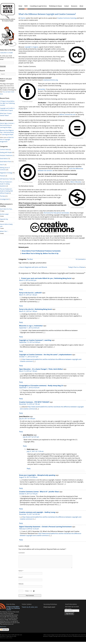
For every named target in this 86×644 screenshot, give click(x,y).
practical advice (41, 263)
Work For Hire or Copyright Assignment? (7, 140)
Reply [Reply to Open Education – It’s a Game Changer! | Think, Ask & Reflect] (21, 382)
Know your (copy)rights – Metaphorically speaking (37, 475)
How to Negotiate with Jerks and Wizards (33, 267)
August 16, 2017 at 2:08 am (28, 477)
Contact (67, 6)
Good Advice (4, 159)
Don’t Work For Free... (6, 209)
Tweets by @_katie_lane (30, 609)
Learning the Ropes (6, 127)
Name (21, 573)
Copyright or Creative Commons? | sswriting (35, 340)
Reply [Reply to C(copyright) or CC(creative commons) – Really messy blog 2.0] (21, 399)
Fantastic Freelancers (6, 155)
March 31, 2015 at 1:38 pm (28, 311)
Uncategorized (4, 199)
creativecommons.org (50, 80)
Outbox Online (9, 640)
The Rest (30, 259)
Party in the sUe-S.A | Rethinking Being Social (36, 309)
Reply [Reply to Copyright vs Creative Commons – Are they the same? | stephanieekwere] (21, 366)
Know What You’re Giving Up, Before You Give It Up (40, 253)
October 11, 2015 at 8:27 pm (29, 357)
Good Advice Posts (5, 162)
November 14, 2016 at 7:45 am (30, 404)
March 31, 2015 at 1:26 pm (28, 295)
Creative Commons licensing (67, 18)
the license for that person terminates (56, 213)
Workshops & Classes (55, 6)
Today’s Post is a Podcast (77, 267)
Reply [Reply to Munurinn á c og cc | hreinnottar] (21, 337)
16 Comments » (81, 259)
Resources (74, 6)
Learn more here (82, 637)
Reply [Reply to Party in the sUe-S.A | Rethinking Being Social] (21, 322)
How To (2, 165)
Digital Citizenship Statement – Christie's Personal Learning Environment (45, 527)
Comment (22, 553)
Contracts (25, 263)
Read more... (3, 629)
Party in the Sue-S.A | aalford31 (30, 293)
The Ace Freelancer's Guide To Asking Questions (6, 184)
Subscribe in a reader (7, 53)
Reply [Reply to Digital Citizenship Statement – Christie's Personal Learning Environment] (21, 540)
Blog (26, 6)
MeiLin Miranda (76, 182)
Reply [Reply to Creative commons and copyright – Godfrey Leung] (21, 523)
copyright (32, 263)
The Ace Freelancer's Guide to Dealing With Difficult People (6, 191)
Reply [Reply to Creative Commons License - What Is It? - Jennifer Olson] (21, 509)
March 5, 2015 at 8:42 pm (28, 280)
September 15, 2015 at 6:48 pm (30, 342)
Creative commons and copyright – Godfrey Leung (37, 512)
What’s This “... (4, 231)
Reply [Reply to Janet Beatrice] (21, 432)
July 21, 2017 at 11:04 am (35, 451)
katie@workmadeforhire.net (79, 638)
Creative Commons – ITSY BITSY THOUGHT (34, 402)
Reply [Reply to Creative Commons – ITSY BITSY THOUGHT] (21, 413)
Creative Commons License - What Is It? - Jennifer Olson (39, 492)
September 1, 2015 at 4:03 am (29, 328)
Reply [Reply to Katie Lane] (29, 468)
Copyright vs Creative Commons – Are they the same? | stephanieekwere (45, 355)
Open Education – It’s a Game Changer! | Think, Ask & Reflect (41, 369)
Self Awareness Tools (6, 179)
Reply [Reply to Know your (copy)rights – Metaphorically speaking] (21, 488)
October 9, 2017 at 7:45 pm (28, 494)
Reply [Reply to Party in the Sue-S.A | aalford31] (21, 306)
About (81, 6)
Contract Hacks (4, 149)
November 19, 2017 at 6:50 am (30, 514)
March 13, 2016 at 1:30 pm (28, 371)
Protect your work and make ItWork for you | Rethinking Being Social (46, 278)
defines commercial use (67, 114)
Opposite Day (4, 219)
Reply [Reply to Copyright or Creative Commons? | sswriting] (21, 351)
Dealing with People (6, 152)
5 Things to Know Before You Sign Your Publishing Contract (7, 103)
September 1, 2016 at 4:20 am (29, 388)
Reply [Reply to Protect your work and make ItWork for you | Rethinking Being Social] (21, 289)
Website (21, 586)
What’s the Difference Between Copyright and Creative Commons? (47, 14)
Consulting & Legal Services (38, 6)
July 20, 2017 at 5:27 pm (31, 437)
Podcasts (3, 176)
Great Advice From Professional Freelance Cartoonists (41, 251)
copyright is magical (31, 47)
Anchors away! (4, 214)
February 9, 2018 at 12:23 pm (29, 529)
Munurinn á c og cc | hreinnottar (31, 326)
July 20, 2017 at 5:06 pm (27, 419)
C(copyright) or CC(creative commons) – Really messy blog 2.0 (41, 386)
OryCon (23, 18)
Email (21, 579)
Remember (42, 89)
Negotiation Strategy (6, 173)
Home (20, 6)
